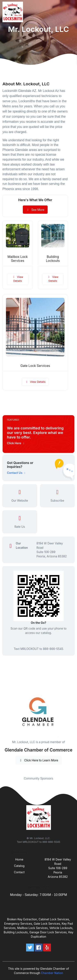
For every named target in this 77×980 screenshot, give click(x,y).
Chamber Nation (52, 973)
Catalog (19, 866)
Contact (19, 872)
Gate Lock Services (35, 366)
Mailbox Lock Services (18, 259)
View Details (18, 279)
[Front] (14, 12)
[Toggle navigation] (71, 12)
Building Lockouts (53, 259)
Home (19, 859)
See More (35, 210)
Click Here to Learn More (38, 760)
